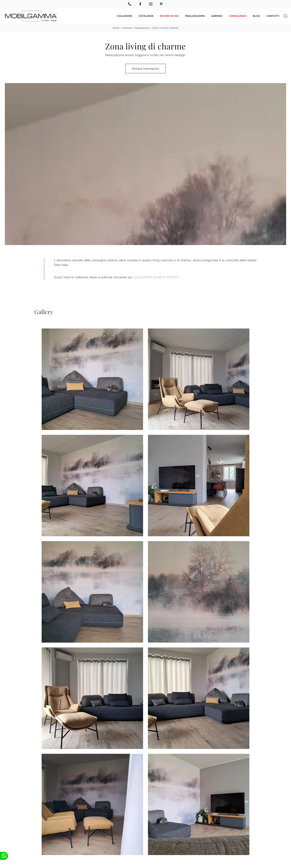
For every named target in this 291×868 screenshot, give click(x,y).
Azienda (217, 16)
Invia (117, 826)
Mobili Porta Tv (86, 863)
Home (116, 28)
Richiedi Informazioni (145, 69)
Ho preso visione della (136, 808)
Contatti (273, 16)
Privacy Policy (150, 808)
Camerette (156, 863)
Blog (256, 16)
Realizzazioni (195, 16)
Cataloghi (146, 16)
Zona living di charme (165, 28)
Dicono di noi (170, 16)
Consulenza (238, 16)
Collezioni (124, 16)
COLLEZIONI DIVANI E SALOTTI (156, 277)
